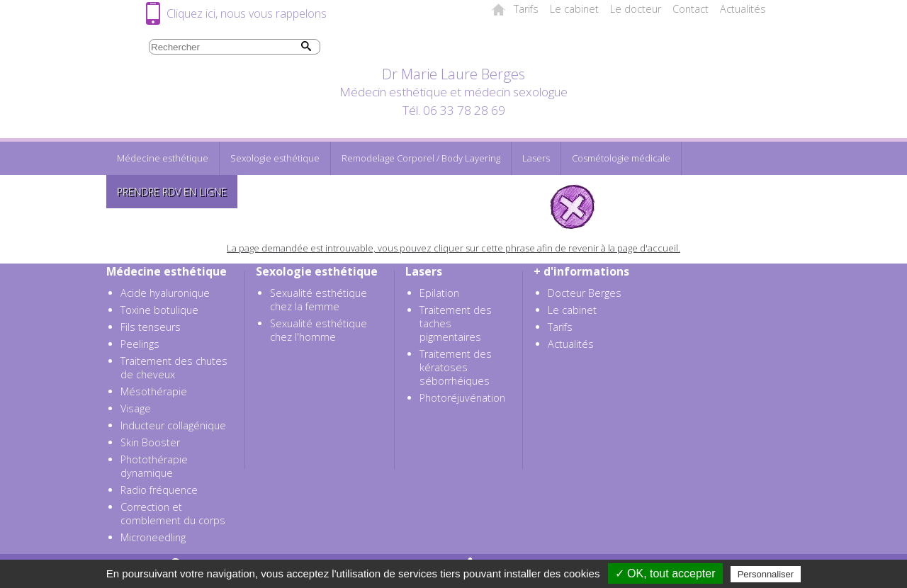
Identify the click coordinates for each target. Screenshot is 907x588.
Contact (691, 9)
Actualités (743, 9)
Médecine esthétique (163, 158)
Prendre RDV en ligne (172, 192)
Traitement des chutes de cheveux (174, 368)
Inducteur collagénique (173, 425)
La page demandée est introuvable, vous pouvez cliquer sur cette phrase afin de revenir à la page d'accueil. (453, 248)
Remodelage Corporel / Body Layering (421, 158)
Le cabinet (574, 9)
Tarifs (526, 9)
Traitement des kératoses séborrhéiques (456, 367)
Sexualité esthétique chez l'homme (319, 330)
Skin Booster (150, 442)
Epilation (439, 293)
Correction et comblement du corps (173, 514)
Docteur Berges (585, 293)
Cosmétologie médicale (621, 158)
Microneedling (153, 537)
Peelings (140, 344)
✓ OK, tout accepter (665, 573)
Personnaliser (766, 574)
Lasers (536, 158)
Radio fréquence (159, 490)
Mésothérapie (154, 391)
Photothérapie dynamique (154, 466)
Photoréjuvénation (462, 398)
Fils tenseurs (151, 327)
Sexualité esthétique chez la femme (319, 300)
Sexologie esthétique (275, 158)
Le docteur (636, 9)
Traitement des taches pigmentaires (456, 323)
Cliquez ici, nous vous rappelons (247, 13)
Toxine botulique (159, 310)
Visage (136, 408)
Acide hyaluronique (165, 293)
